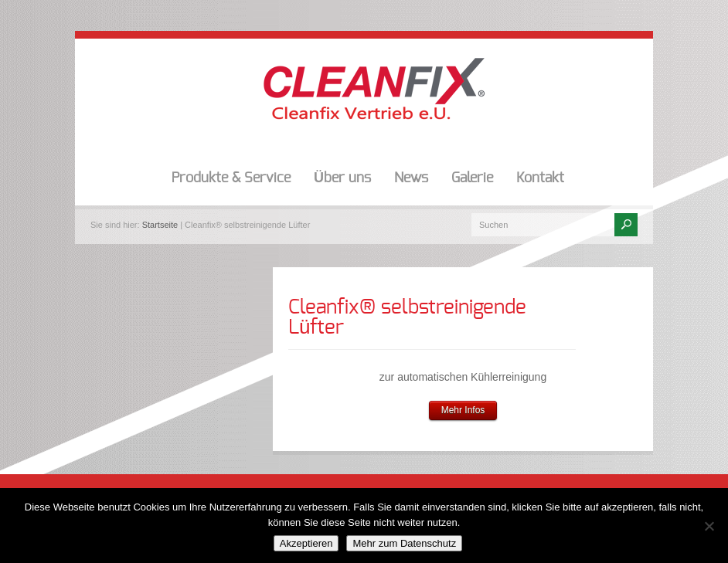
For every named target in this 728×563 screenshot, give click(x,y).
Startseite (160, 225)
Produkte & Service (231, 178)
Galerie (472, 178)
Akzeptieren (306, 543)
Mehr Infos (463, 410)
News (411, 178)
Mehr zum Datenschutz (404, 543)
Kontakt (540, 178)
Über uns (342, 178)
